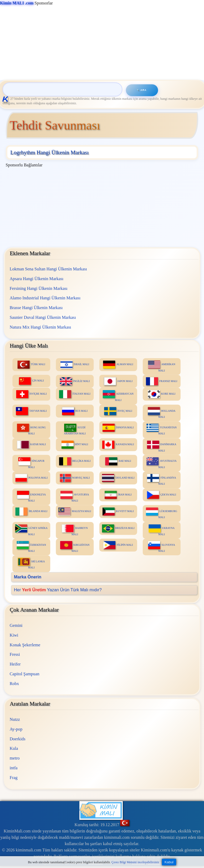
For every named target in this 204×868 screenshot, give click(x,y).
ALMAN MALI (118, 364)
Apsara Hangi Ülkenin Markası (36, 278)
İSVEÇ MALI (118, 411)
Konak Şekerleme (25, 645)
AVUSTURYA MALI (75, 496)
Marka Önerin (28, 577)
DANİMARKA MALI (161, 446)
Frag (13, 778)
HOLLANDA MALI (162, 413)
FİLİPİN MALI (118, 545)
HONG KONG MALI (31, 429)
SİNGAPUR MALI (31, 463)
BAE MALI (118, 461)
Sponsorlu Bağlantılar (24, 165)
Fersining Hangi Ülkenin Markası (38, 288)
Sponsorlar (26, 3)
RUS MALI (75, 411)
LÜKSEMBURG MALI (161, 513)
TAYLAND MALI (118, 478)
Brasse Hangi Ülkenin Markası (36, 307)
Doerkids (17, 739)
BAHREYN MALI (75, 530)
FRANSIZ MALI (162, 381)
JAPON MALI (118, 381)
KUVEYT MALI (118, 511)
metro (14, 758)
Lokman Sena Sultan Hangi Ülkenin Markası (48, 269)
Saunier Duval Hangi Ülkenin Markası (43, 317)
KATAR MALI (31, 445)
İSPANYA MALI (118, 428)
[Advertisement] (101, 43)
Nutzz (15, 719)
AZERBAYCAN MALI (118, 396)
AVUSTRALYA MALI (161, 463)
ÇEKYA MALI (161, 495)
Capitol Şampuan (24, 674)
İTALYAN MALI (75, 394)
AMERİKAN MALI (161, 366)
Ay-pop (16, 729)
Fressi (15, 654)
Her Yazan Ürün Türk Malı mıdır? (58, 590)
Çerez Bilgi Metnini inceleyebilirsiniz (135, 862)
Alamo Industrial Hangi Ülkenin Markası (45, 298)
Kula (14, 748)
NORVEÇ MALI (75, 478)
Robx (14, 684)
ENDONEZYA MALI (31, 496)
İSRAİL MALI (75, 364)
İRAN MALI (118, 495)
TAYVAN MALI (31, 411)
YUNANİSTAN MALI (161, 429)
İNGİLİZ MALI (75, 381)
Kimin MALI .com (17, 3)
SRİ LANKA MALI (31, 563)
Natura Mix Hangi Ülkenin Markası (40, 327)
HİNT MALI (75, 445)
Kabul (169, 862)
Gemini (16, 625)
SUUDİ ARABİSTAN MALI (75, 429)
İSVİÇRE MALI (31, 394)
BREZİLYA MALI (118, 528)
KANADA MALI (118, 445)
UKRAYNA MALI (162, 530)
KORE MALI (162, 394)
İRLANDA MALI (31, 511)
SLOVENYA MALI (161, 547)
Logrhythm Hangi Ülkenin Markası (49, 152)
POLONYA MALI (31, 478)
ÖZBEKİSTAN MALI (31, 547)
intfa (13, 768)
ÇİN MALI (31, 381)
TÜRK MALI (31, 364)
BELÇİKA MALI (75, 461)
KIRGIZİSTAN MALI (75, 547)
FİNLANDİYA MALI (161, 480)
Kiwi (14, 635)
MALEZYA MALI (75, 511)
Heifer (15, 664)
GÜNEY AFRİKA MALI (31, 530)
